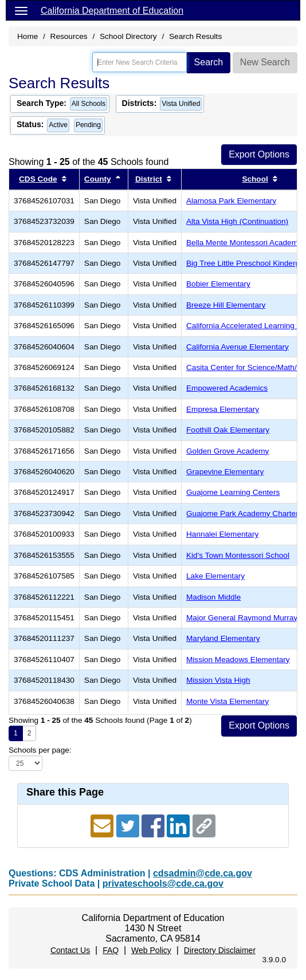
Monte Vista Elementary (227, 701)
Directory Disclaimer (220, 950)
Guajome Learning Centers (233, 492)
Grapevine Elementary (225, 472)
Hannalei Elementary (222, 534)
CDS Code (38, 179)
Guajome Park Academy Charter (242, 513)
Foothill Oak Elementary (228, 430)
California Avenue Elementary (238, 347)
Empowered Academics (227, 388)
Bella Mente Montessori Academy (244, 243)
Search (209, 62)
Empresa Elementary (223, 409)
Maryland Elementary (223, 638)
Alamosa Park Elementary (231, 201)
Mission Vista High (218, 680)
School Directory (128, 36)
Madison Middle (213, 597)
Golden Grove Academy (227, 451)
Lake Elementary (215, 576)
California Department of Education (112, 11)
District (149, 179)
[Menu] (21, 10)
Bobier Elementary (218, 284)
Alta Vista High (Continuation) (237, 221)
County (98, 179)
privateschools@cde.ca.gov (163, 883)
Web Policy (151, 950)
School (255, 179)
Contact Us (70, 950)
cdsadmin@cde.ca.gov (203, 873)
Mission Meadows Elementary (238, 660)
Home (28, 36)
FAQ (111, 950)
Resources (69, 36)
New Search (265, 62)
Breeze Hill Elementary (226, 305)
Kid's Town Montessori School (238, 555)
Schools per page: (40, 750)
